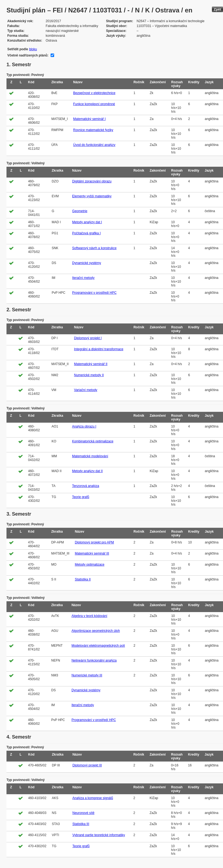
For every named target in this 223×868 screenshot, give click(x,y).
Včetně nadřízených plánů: (28, 55)
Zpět (217, 9)
